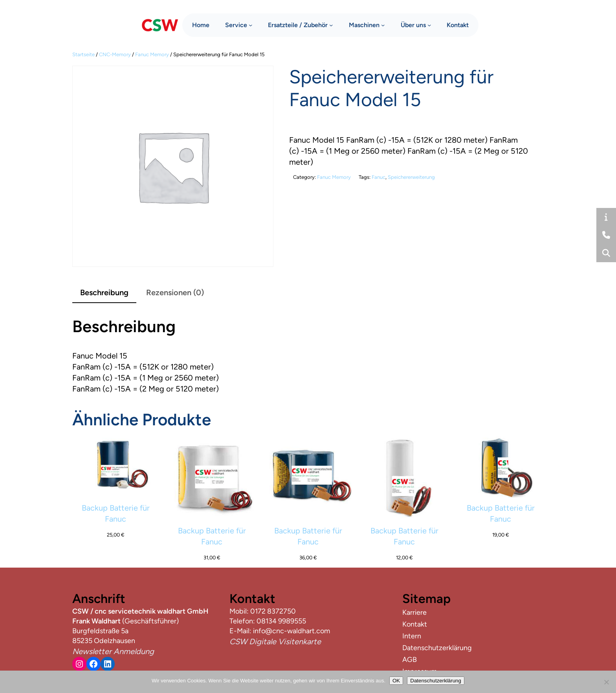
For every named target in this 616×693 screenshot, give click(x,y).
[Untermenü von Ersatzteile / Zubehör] (331, 24)
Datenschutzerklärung (436, 681)
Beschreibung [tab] (104, 292)
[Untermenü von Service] (251, 24)
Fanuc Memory (152, 54)
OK (396, 681)
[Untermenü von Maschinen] (383, 24)
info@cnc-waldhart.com (291, 631)
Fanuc (379, 177)
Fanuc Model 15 (100, 356)
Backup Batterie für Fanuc (116, 513)
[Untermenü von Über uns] (429, 24)
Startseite (83, 54)
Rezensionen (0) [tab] (175, 292)
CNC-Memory (115, 54)
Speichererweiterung (411, 177)
